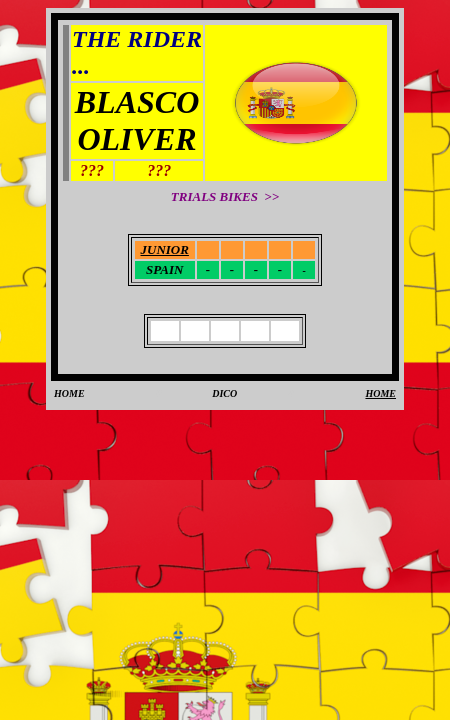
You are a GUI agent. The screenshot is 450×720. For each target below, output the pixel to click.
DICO (224, 393)
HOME (69, 393)
